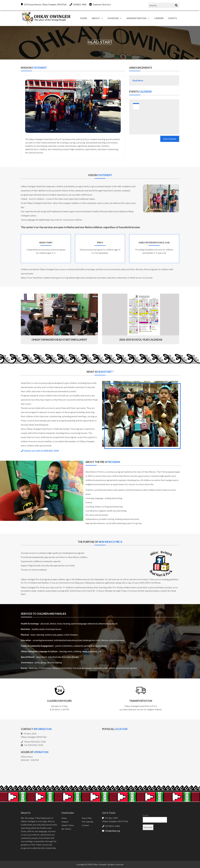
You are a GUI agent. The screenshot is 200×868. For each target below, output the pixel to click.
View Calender (170, 139)
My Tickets (66, 829)
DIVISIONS (113, 18)
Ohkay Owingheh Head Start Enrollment (59, 339)
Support (65, 821)
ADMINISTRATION (136, 18)
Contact (85, 825)
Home (64, 818)
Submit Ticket (68, 825)
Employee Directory (104, 4)
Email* (155, 818)
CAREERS (159, 18)
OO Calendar (88, 821)
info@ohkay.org (113, 830)
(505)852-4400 (80, 4)
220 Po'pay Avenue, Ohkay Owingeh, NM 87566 (44, 4)
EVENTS (173, 18)
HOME (84, 18)
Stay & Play (87, 818)
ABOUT (96, 18)
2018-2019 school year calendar (141, 339)
